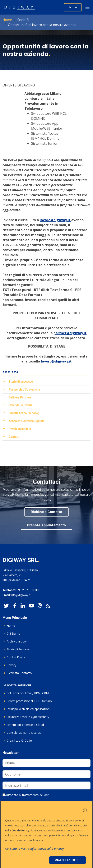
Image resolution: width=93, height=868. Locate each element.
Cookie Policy (16, 657)
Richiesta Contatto (46, 512)
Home (7, 20)
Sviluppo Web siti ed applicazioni (28, 709)
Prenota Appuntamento (46, 525)
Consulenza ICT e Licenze (24, 733)
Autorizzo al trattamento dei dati (26, 795)
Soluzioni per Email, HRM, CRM (28, 693)
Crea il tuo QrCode (19, 741)
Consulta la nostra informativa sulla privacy (34, 849)
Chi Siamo (13, 634)
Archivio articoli (17, 641)
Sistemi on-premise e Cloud (25, 725)
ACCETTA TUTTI (68, 860)
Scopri (73, 7)
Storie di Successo (19, 649)
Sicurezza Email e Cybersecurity (28, 717)
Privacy (11, 665)
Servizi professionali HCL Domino (29, 701)
